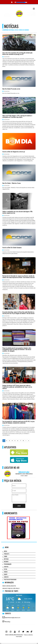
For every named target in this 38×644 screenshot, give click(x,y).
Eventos (6, 567)
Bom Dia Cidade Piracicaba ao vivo (11, 89)
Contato (6, 577)
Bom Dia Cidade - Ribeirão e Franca (12, 183)
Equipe (6, 574)
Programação (8, 564)
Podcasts (7, 554)
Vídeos (6, 572)
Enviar (19, 506)
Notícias (6, 559)
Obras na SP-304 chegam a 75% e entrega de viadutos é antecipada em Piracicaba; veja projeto (17, 116)
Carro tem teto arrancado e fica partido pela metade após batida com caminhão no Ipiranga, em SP (17, 54)
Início (5, 551)
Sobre (6, 556)
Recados (6, 561)
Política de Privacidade (10, 579)
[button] (34, 9)
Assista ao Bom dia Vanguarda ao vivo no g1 (14, 152)
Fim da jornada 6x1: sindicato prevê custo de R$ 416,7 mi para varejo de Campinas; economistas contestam (18, 422)
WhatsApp (7, 622)
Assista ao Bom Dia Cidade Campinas (12, 248)
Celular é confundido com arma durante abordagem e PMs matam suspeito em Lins (17, 212)
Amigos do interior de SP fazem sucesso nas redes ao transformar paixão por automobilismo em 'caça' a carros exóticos (17, 387)
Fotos (6, 569)
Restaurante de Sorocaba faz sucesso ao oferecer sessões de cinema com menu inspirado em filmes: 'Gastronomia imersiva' (19, 277)
